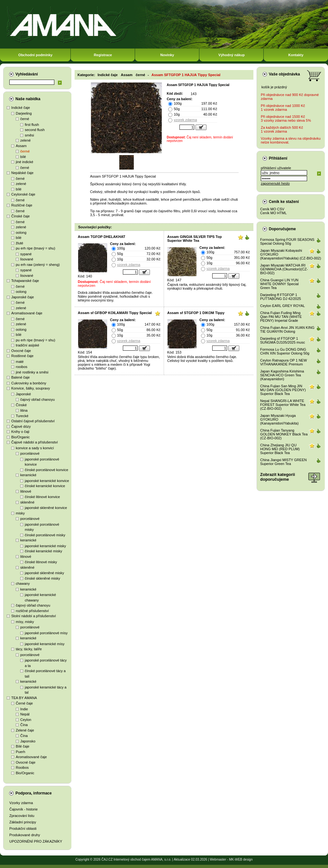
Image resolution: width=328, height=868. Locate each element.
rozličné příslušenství (32, 611)
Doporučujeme (282, 229)
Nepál (25, 714)
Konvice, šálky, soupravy (31, 388)
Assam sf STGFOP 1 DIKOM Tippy (196, 313)
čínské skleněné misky (42, 578)
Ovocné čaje (21, 351)
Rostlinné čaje (22, 356)
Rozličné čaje (22, 205)
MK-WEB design (241, 859)
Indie (24, 709)
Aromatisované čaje (27, 313)
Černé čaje (24, 703)
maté (20, 362)
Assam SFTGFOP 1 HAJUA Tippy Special (186, 75)
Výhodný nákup (232, 55)
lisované (27, 259)
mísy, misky (25, 622)
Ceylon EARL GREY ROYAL (282, 306)
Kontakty (296, 55)
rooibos (22, 367)
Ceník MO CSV (272, 209)
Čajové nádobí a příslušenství (35, 442)
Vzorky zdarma (21, 803)
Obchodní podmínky (35, 55)
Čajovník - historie (23, 809)
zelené (25, 140)
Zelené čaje (25, 730)
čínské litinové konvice (42, 497)
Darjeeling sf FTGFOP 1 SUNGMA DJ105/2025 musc (282, 340)
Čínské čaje (20, 216)
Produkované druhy (25, 835)
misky (20, 513)
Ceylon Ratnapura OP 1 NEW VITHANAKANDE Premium (283, 362)
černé (25, 119)
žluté (19, 243)
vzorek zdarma (185, 120)
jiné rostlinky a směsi (32, 372)
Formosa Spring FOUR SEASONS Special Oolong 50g (287, 241)
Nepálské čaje (22, 173)
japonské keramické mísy (45, 644)
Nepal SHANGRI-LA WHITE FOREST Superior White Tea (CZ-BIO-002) (283, 405)
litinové (26, 491)
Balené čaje (21, 377)
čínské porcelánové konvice (46, 470)
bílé (23, 157)
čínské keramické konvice (45, 486)
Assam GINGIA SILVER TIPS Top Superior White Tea (195, 239)
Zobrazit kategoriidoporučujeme (278, 477)
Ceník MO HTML (273, 213)
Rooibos (22, 767)
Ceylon (26, 720)
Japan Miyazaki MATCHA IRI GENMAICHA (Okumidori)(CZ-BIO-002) (284, 269)
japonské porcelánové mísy (46, 633)
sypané (26, 254)
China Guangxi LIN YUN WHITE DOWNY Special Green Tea (279, 284)
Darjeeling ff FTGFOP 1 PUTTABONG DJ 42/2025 (281, 297)
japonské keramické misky (45, 546)
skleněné (27, 502)
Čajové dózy (21, 426)
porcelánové (30, 453)
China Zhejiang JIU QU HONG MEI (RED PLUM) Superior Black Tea (280, 449)
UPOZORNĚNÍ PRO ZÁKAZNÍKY (36, 841)
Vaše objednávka (284, 74)
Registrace (103, 55)
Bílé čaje (23, 746)
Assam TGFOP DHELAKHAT (102, 237)
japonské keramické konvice (47, 481)
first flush (32, 125)
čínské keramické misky (43, 551)
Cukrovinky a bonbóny (29, 383)
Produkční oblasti (23, 829)
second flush (35, 130)
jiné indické (24, 162)
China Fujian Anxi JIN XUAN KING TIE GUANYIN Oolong (287, 329)
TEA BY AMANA (24, 698)
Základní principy (23, 822)
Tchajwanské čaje (25, 281)
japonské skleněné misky (44, 573)
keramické (28, 475)
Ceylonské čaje (23, 194)
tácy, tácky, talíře (29, 649)
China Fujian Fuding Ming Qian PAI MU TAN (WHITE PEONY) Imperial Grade (281, 317)
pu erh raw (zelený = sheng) (38, 265)
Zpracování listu (22, 816)
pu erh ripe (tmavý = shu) (36, 248)
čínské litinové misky (41, 562)
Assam (21, 146)
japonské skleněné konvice (46, 508)
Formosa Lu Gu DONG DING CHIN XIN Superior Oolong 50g (285, 351)
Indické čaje (21, 108)
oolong (21, 232)
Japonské (23, 394)
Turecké (22, 416)
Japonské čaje (23, 297)
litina (24, 410)
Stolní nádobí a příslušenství (34, 616)
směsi (29, 135)
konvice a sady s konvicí (35, 448)
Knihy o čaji (20, 432)
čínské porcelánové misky (45, 535)
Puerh (20, 752)
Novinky (167, 55)
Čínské (21, 405)
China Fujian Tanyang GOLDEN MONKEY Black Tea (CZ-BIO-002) (284, 434)
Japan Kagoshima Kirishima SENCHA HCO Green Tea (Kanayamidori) (282, 375)
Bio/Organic (20, 437)
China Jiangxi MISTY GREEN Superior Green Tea (283, 462)
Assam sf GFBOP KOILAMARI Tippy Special (115, 313)
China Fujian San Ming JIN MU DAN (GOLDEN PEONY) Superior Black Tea (283, 390)
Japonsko (28, 741)
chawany (23, 583)
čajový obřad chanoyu (37, 399)
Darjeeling (24, 113)
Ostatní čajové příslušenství (33, 421)
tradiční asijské (27, 345)
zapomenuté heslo (275, 183)
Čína (24, 725)
